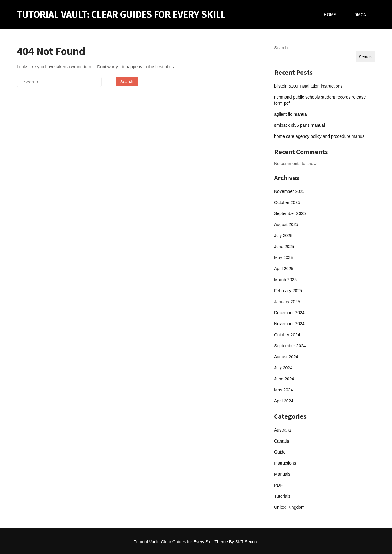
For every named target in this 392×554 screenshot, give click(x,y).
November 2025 (289, 191)
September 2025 (290, 213)
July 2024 (283, 368)
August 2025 (286, 224)
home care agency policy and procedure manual (320, 136)
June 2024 (284, 379)
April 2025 (284, 269)
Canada (282, 441)
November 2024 (289, 324)
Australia (282, 430)
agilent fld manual (291, 114)
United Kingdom (289, 507)
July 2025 (283, 236)
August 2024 (286, 357)
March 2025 (285, 280)
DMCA (360, 15)
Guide (280, 452)
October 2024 (287, 335)
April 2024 (284, 401)
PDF (278, 485)
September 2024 (290, 346)
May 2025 (283, 258)
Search (281, 48)
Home (330, 15)
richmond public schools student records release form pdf (320, 100)
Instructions (285, 463)
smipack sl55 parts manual (300, 125)
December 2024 (289, 313)
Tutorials (282, 496)
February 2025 (288, 291)
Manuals (282, 474)
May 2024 (283, 390)
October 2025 (287, 202)
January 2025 (287, 302)
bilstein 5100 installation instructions (308, 86)
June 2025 (284, 247)
